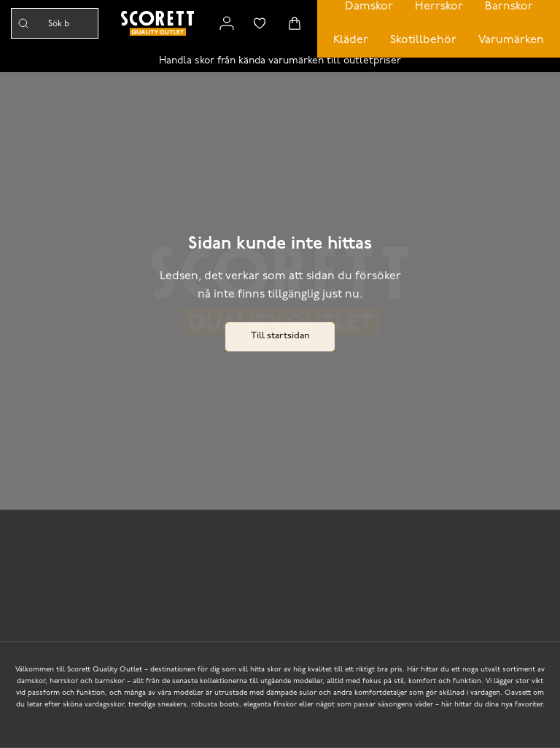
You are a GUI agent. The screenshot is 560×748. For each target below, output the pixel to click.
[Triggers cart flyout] (295, 23)
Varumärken (511, 40)
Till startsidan (280, 336)
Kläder (351, 40)
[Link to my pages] (227, 23)
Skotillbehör (423, 40)
